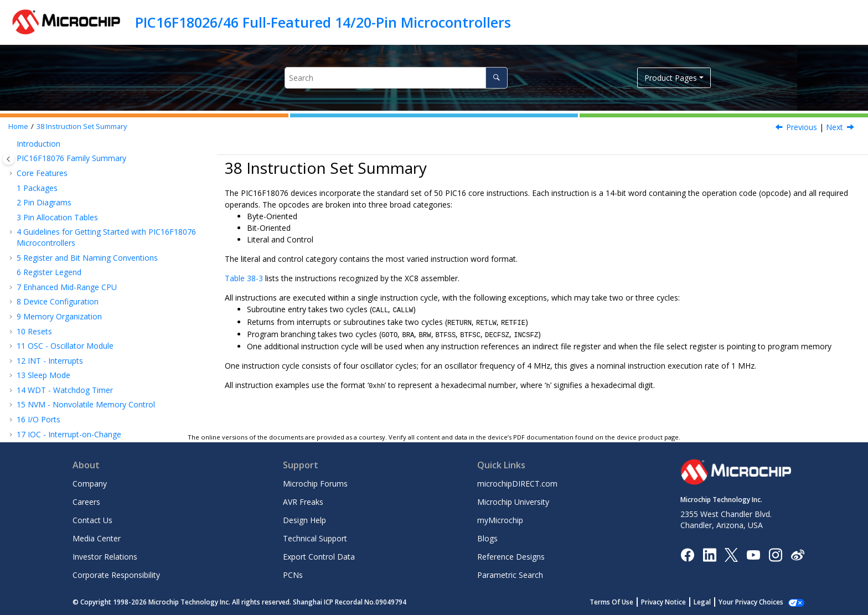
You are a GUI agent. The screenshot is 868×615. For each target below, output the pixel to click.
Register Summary (55, 342)
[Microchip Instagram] (775, 554)
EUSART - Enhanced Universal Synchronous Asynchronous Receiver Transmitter (100, 150)
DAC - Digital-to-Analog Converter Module (98, 195)
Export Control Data (319, 557)
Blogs (487, 538)
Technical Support (315, 538)
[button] (12, 144)
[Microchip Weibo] (797, 554)
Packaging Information (63, 387)
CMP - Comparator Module (71, 210)
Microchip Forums (315, 484)
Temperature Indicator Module (77, 239)
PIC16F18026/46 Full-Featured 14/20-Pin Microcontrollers (323, 22)
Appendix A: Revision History (73, 402)
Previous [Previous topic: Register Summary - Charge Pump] (802, 127)
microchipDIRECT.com (517, 484)
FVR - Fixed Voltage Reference (76, 225)
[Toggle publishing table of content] (9, 159)
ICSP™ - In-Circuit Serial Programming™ (92, 328)
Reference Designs (511, 557)
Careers (86, 502)
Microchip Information (56, 416)
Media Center (97, 538)
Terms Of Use (624, 602)
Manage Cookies (757, 602)
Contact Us (92, 520)
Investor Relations (105, 557)
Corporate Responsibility (116, 575)
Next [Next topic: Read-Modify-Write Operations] (835, 127)
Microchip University (513, 502)
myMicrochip (500, 520)
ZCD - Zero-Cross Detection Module (87, 254)
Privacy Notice (676, 602)
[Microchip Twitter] (731, 554)
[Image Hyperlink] (753, 554)
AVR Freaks (303, 502)
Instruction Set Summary (82, 126)
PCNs (293, 575)
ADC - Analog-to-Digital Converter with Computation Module (92, 175)
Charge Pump (46, 269)
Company (90, 484)
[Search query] (396, 78)
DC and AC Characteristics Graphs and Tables (104, 372)
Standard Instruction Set (76, 313)
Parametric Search (510, 575)
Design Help (304, 520)
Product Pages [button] (671, 78)
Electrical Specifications (64, 357)
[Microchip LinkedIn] (709, 554)
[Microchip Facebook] (687, 554)
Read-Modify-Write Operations (88, 299)
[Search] (496, 78)
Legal (714, 602)
